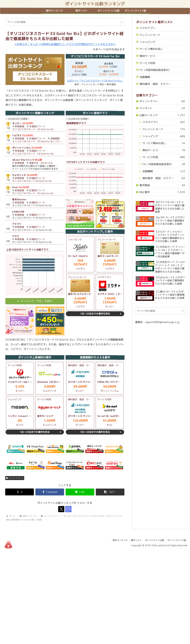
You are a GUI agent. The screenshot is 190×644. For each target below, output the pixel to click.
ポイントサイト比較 (154, 540)
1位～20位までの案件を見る (95, 314)
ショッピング (147, 42)
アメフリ (17, 224)
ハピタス (17, 135)
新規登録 (20, 126)
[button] (122, 22)
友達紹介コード (37, 126)
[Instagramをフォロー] (68, 509)
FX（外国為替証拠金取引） (155, 70)
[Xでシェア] (20, 492)
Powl (15, 187)
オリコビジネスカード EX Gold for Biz (33, 129)
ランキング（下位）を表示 (36, 301)
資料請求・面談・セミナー (155, 84)
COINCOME (18, 212)
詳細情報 (55, 139)
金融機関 (145, 77)
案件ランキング (120, 540)
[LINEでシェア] (80, 492)
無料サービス (147, 56)
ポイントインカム (21, 148)
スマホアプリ (148, 28)
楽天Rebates (19, 199)
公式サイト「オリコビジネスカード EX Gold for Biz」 (95, 81)
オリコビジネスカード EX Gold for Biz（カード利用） (41, 142)
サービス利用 (147, 63)
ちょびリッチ (19, 175)
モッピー (79, 71)
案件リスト (136, 540)
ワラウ (16, 236)
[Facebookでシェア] (50, 492)
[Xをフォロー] (61, 509)
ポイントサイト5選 (177, 540)
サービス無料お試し (151, 49)
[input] (65, 22)
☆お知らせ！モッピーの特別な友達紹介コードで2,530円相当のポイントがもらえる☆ (65, 44)
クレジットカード (15, 478)
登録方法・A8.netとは (41, 163)
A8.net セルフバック (23, 160)
